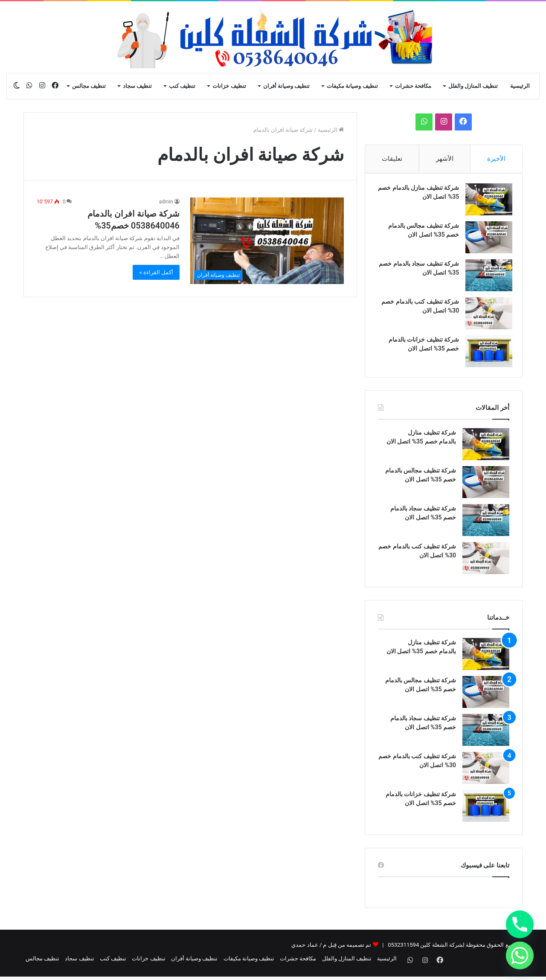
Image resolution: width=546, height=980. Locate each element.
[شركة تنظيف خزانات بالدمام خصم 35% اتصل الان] (486, 354)
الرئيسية (520, 86)
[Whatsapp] (520, 955)
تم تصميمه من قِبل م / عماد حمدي (331, 951)
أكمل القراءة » (156, 272)
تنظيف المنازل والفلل (473, 86)
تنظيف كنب (182, 86)
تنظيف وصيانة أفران (286, 86)
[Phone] (520, 924)
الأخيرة (496, 159)
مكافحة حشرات (413, 86)
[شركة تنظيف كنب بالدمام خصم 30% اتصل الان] (486, 316)
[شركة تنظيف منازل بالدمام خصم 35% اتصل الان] (486, 202)
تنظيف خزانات (229, 86)
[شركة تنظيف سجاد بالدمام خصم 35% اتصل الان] (486, 278)
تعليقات (392, 159)
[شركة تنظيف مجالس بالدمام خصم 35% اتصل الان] (486, 240)
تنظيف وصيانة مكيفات (352, 86)
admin (166, 202)
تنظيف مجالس (89, 86)
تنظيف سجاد (137, 86)
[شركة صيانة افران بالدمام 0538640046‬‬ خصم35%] (267, 241)
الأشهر (445, 159)
